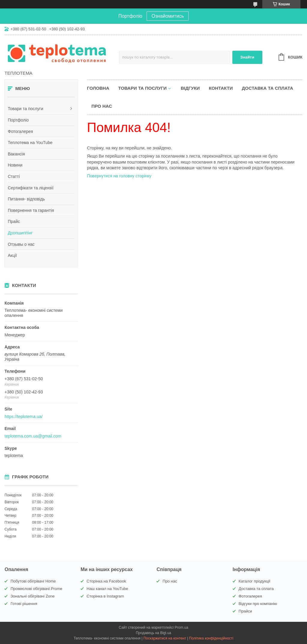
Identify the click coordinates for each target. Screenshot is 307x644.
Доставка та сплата (268, 88)
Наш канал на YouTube (107, 589)
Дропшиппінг (20, 233)
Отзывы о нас (21, 244)
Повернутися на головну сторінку (119, 176)
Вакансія (16, 154)
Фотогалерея (20, 131)
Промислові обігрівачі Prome (36, 589)
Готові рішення (24, 604)
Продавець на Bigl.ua (153, 633)
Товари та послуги (25, 109)
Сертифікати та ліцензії (31, 188)
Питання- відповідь (26, 199)
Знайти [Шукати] (247, 57)
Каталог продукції (255, 581)
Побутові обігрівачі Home (33, 581)
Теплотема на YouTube (30, 143)
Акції (12, 255)
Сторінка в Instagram (105, 596)
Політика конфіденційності (211, 638)
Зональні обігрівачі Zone (33, 596)
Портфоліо (18, 120)
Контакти (221, 88)
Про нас (102, 106)
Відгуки (190, 88)
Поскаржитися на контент (165, 638)
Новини (15, 165)
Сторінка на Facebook (106, 581)
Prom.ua (182, 627)
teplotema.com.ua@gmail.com (33, 436)
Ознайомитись (168, 16)
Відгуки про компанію (258, 604)
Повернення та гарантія (31, 210)
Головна (98, 88)
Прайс (14, 221)
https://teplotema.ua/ (24, 417)
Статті (14, 176)
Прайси (245, 611)
